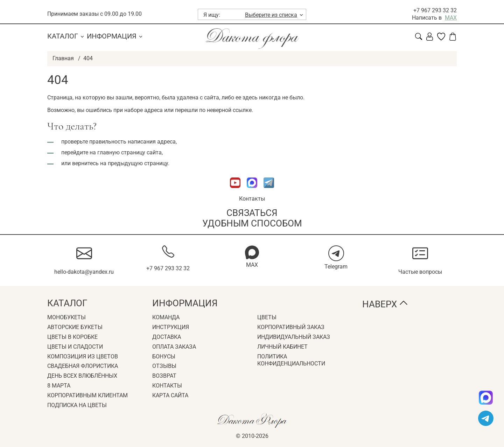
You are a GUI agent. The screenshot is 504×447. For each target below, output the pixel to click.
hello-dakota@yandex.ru (84, 272)
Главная (63, 58)
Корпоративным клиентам (87, 395)
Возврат (164, 376)
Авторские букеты (75, 327)
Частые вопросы (420, 272)
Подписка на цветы (77, 405)
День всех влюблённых (82, 376)
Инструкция (171, 327)
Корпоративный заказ (291, 327)
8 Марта (59, 386)
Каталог (63, 36)
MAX (451, 18)
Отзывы (164, 366)
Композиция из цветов (83, 357)
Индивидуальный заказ (294, 337)
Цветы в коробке (72, 337)
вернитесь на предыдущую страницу (120, 163)
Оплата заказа (174, 347)
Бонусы (164, 357)
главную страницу (121, 152)
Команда (166, 317)
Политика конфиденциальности (291, 360)
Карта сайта (170, 395)
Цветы (267, 317)
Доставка (167, 337)
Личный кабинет (282, 347)
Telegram (336, 267)
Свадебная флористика (83, 366)
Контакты (252, 199)
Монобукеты (66, 317)
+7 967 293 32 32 (435, 10)
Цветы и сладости (75, 347)
